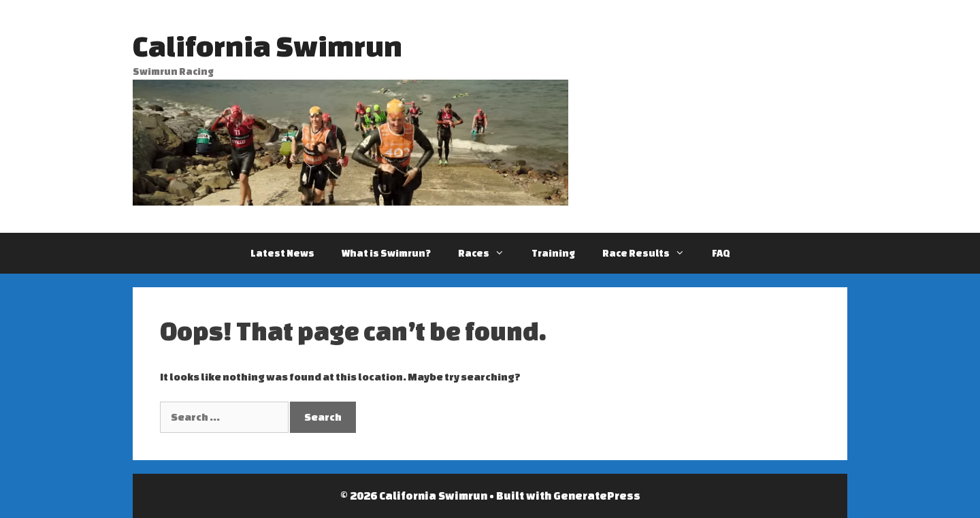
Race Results (650, 253)
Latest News (282, 253)
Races (488, 253)
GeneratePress (597, 496)
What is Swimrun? (386, 253)
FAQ (721, 253)
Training (553, 253)
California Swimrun (267, 46)
